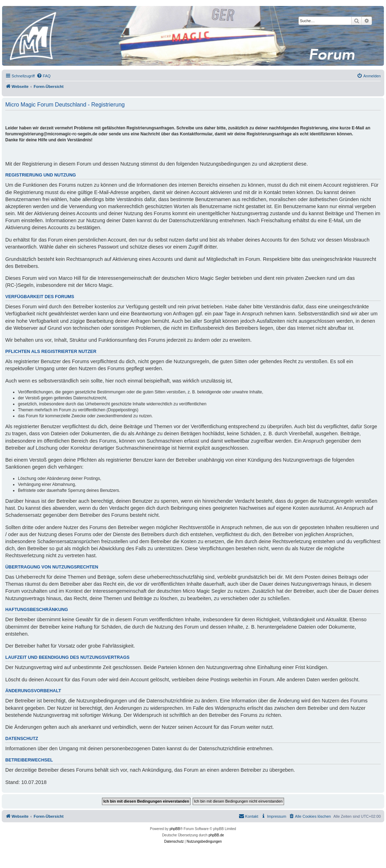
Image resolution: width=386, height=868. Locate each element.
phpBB (175, 829)
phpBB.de (216, 835)
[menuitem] (44, 76)
